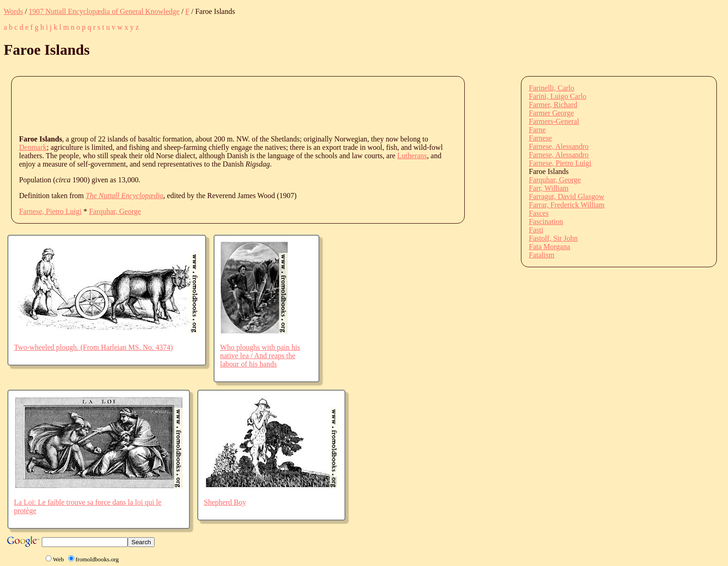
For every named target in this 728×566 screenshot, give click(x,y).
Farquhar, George (115, 211)
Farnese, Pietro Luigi (50, 211)
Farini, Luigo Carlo (558, 96)
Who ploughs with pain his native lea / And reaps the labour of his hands (260, 356)
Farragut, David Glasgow (566, 196)
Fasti (536, 230)
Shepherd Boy (225, 502)
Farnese (540, 138)
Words (13, 11)
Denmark (33, 147)
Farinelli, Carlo (552, 88)
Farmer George (551, 113)
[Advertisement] (188, 105)
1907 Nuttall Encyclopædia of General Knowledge (104, 11)
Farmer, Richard (553, 105)
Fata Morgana (549, 247)
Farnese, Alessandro (559, 146)
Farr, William (549, 188)
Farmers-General (554, 121)
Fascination (546, 222)
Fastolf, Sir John (553, 238)
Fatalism (542, 255)
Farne (537, 130)
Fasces (539, 213)
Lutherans (412, 156)
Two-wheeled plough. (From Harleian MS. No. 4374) (93, 347)
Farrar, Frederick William (567, 205)
